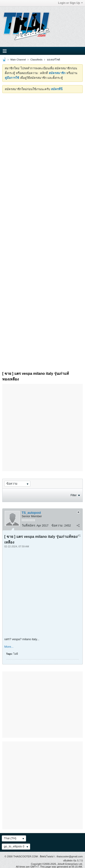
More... (9, 647)
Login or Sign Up (70, 3)
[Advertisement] (42, 138)
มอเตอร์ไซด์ (53, 60)
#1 (79, 536)
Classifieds (36, 60)
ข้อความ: (57, 525)
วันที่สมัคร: (29, 525)
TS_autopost (31, 513)
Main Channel (18, 60)
